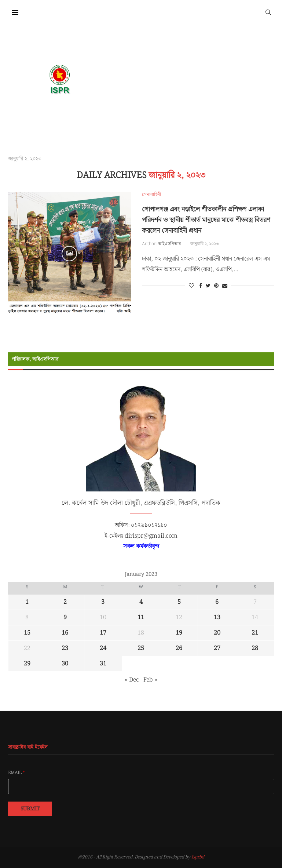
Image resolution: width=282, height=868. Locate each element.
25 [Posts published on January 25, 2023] (141, 648)
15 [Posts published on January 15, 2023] (27, 633)
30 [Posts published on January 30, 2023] (65, 664)
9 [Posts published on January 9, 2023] (65, 618)
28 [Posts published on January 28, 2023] (255, 648)
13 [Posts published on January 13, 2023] (217, 618)
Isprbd (198, 857)
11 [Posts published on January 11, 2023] (141, 618)
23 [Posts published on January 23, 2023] (65, 648)
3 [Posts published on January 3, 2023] (103, 602)
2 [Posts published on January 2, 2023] (65, 602)
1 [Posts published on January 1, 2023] (27, 602)
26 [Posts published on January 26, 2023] (179, 648)
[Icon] (69, 254)
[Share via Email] (225, 286)
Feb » (150, 680)
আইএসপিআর (169, 244)
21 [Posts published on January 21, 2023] (255, 633)
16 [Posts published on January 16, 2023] (65, 633)
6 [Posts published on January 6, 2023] (217, 602)
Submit (30, 809)
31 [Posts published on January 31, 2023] (103, 664)
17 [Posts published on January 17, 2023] (103, 633)
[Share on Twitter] (208, 286)
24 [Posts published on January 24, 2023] (103, 648)
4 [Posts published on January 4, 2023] (141, 602)
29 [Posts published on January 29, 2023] (27, 664)
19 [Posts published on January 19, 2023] (179, 633)
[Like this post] (191, 286)
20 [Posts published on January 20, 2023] (217, 633)
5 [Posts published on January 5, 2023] (179, 602)
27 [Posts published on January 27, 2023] (217, 648)
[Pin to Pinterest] (216, 286)
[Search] (268, 12)
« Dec (132, 680)
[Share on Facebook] (201, 286)
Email (17, 773)
